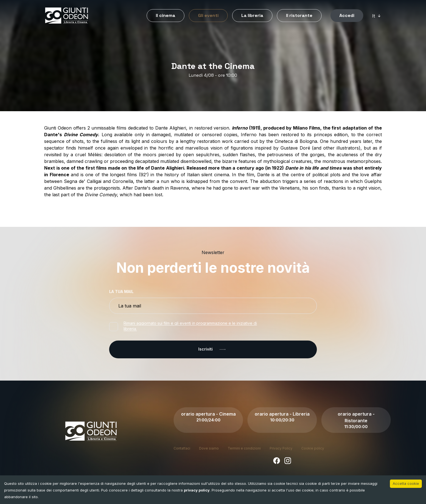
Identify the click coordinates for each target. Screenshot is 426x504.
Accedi (347, 15)
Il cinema (166, 15)
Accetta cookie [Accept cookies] (406, 483)
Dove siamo (209, 448)
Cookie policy (313, 448)
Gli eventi (208, 15)
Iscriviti (213, 349)
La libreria (252, 15)
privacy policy (197, 490)
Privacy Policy (281, 448)
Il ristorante (299, 15)
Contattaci (182, 448)
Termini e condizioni (244, 448)
